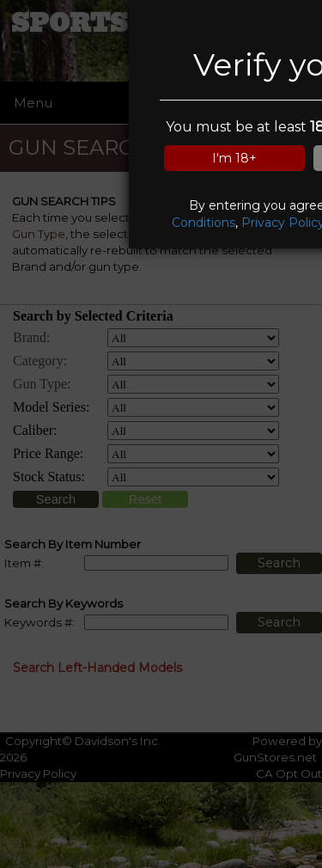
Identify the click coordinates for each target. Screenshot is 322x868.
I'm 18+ (234, 158)
